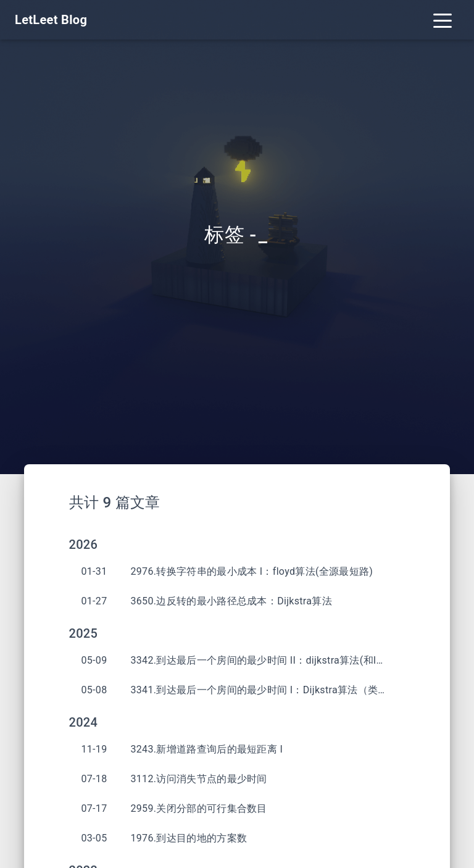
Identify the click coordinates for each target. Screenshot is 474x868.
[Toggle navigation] (443, 20)
